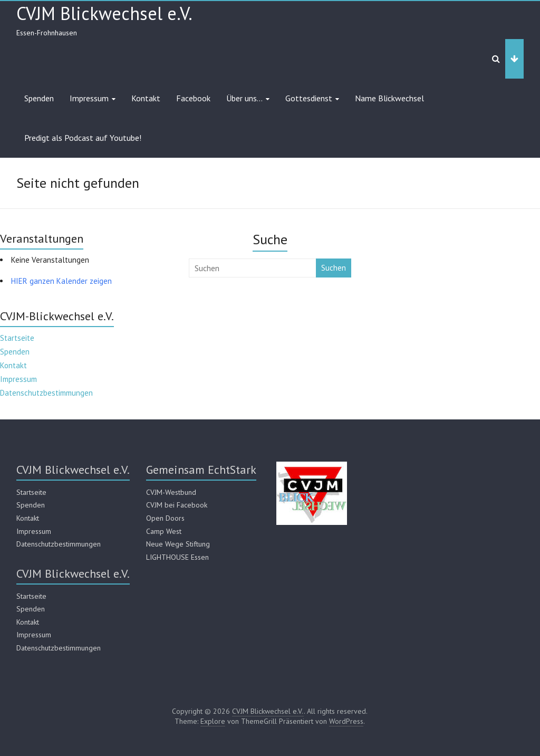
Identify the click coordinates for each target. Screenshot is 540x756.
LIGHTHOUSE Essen (177, 557)
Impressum (89, 98)
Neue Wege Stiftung (178, 544)
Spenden (39, 98)
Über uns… (244, 98)
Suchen (334, 268)
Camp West (164, 531)
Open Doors (165, 518)
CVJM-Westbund (171, 492)
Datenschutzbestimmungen (46, 393)
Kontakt (146, 98)
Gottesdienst (309, 98)
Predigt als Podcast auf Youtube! (83, 138)
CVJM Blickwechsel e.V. (104, 13)
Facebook (193, 98)
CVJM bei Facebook (177, 505)
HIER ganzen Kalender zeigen (61, 281)
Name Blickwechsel (389, 98)
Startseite (17, 338)
